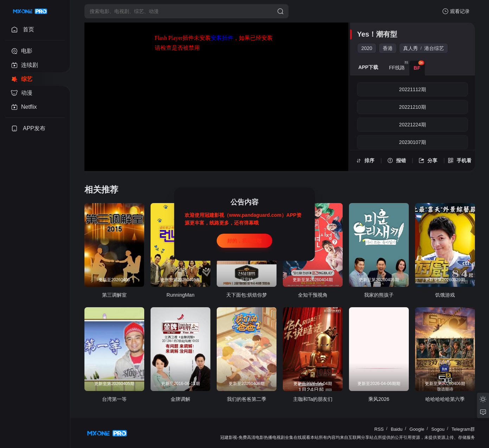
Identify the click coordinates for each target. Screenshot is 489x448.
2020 (367, 48)
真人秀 (411, 48)
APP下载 (368, 67)
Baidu (397, 429)
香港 (388, 48)
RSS (379, 429)
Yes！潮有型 (377, 34)
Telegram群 (463, 429)
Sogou (438, 429)
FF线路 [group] (399, 65)
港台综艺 (434, 48)
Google (417, 429)
